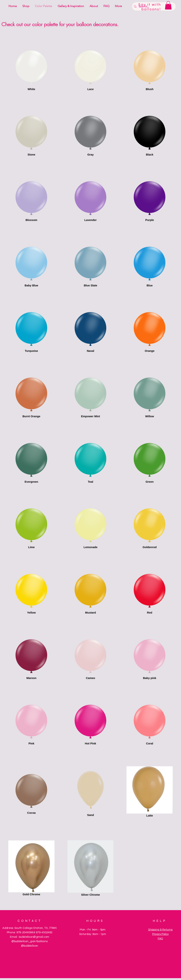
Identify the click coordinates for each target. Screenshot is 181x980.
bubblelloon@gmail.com (34, 937)
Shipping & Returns (160, 930)
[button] (168, 5)
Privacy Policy (160, 934)
